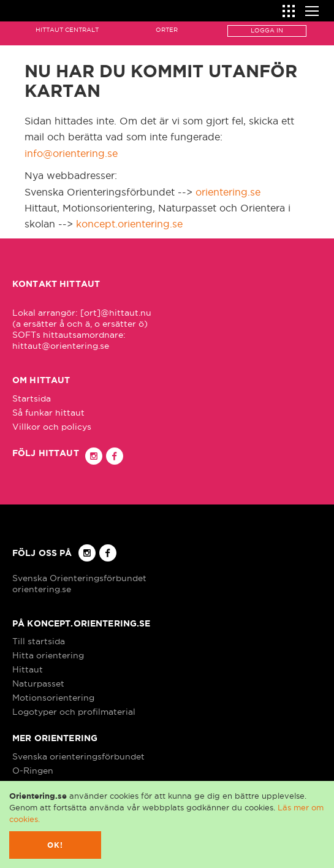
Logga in (267, 30)
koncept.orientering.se (129, 224)
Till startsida (39, 641)
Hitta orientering (48, 655)
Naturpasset (38, 683)
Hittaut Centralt (67, 30)
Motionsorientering (53, 698)
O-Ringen (33, 771)
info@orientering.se (71, 153)
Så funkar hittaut (48, 413)
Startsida (32, 398)
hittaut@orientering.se (61, 346)
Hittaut (28, 669)
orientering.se (228, 192)
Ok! (55, 845)
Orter (167, 30)
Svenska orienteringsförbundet (78, 756)
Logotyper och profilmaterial (74, 712)
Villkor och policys (52, 427)
